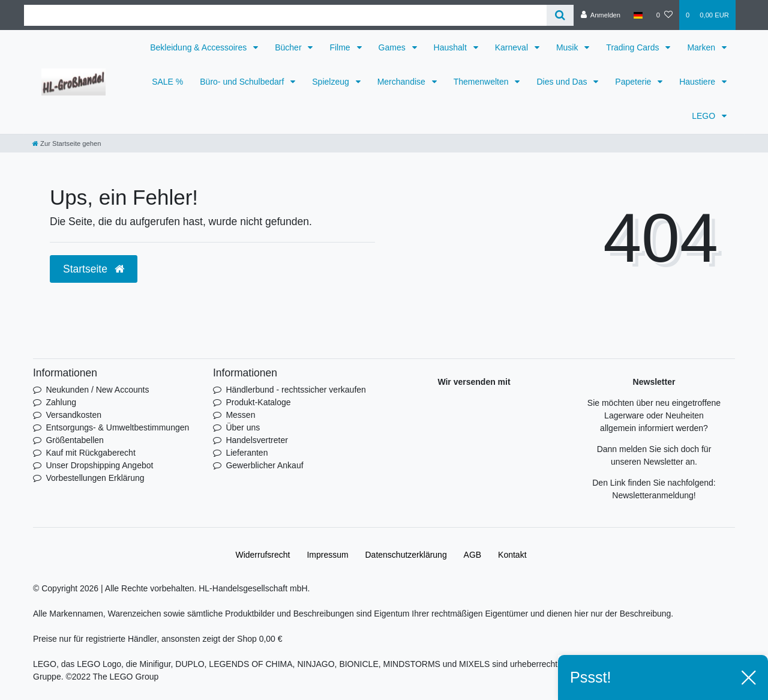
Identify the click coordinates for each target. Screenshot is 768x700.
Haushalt (451, 47)
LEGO (705, 116)
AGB (473, 555)
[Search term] (285, 15)
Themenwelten (482, 82)
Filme (341, 47)
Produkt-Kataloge (258, 402)
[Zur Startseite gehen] (67, 143)
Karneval (513, 47)
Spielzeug (331, 82)
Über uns (243, 427)
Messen (240, 415)
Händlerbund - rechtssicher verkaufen (295, 390)
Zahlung (61, 402)
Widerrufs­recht (262, 555)
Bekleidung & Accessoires (199, 47)
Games (393, 47)
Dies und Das (563, 82)
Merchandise (403, 82)
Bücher (289, 47)
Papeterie (634, 82)
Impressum (327, 555)
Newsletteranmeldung (652, 495)
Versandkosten (73, 415)
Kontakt (512, 555)
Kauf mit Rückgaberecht (90, 453)
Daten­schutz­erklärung (406, 555)
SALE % (167, 82)
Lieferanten (247, 453)
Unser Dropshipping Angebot (99, 465)
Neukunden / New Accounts (97, 390)
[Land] (638, 15)
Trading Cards (634, 47)
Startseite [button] (94, 269)
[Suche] (560, 15)
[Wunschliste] (664, 15)
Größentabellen (75, 440)
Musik (568, 47)
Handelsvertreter (257, 440)
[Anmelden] (600, 15)
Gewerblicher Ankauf (264, 465)
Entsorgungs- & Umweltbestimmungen (117, 427)
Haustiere (698, 82)
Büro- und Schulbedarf (243, 82)
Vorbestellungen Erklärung (95, 478)
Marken (702, 47)
